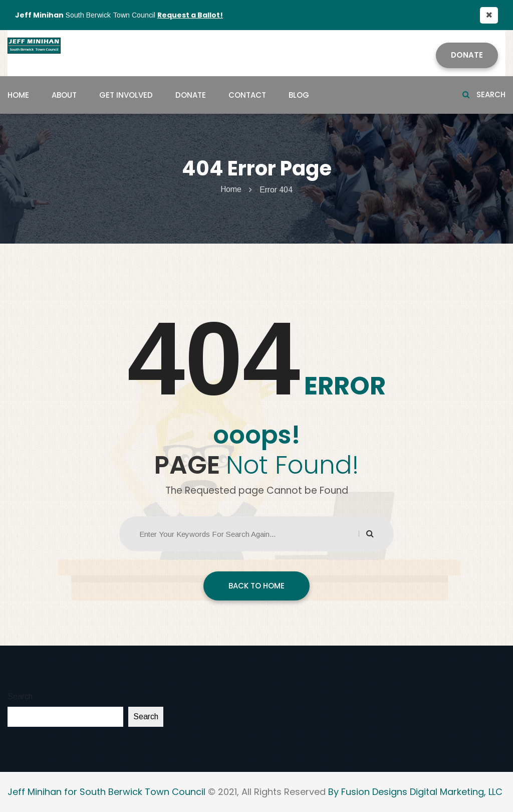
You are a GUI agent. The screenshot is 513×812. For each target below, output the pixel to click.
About (64, 95)
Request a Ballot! (190, 15)
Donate (467, 55)
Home (18, 95)
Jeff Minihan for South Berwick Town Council (106, 792)
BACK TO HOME (256, 586)
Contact (247, 95)
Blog (299, 95)
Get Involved (126, 95)
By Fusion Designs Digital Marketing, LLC (415, 792)
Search (484, 94)
